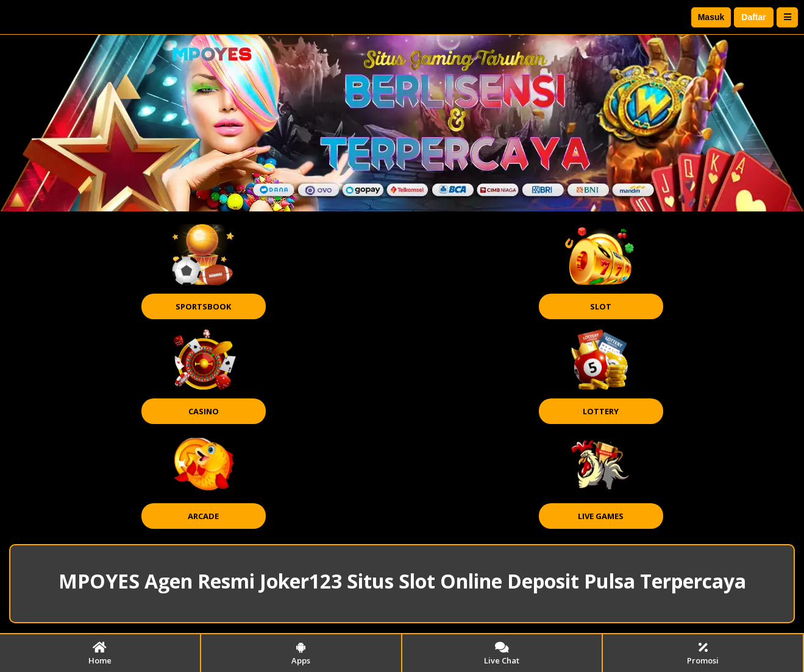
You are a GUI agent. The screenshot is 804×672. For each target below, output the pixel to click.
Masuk (711, 17)
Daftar (753, 17)
